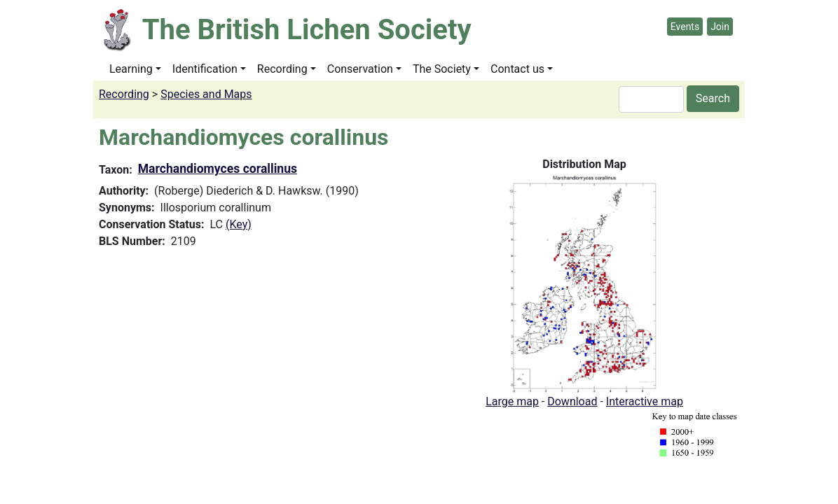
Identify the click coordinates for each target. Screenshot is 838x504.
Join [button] (720, 27)
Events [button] (685, 27)
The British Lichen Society (307, 30)
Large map (512, 401)
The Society (442, 69)
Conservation (360, 69)
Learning (131, 69)
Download (572, 401)
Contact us (517, 69)
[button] (585, 282)
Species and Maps (206, 94)
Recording (282, 69)
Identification (205, 69)
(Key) (239, 224)
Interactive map (645, 401)
